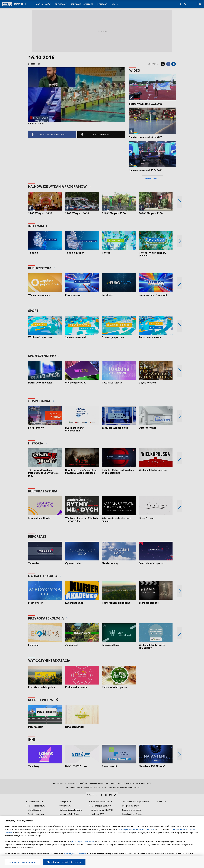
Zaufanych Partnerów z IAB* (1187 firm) (137, 829)
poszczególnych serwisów (83, 841)
